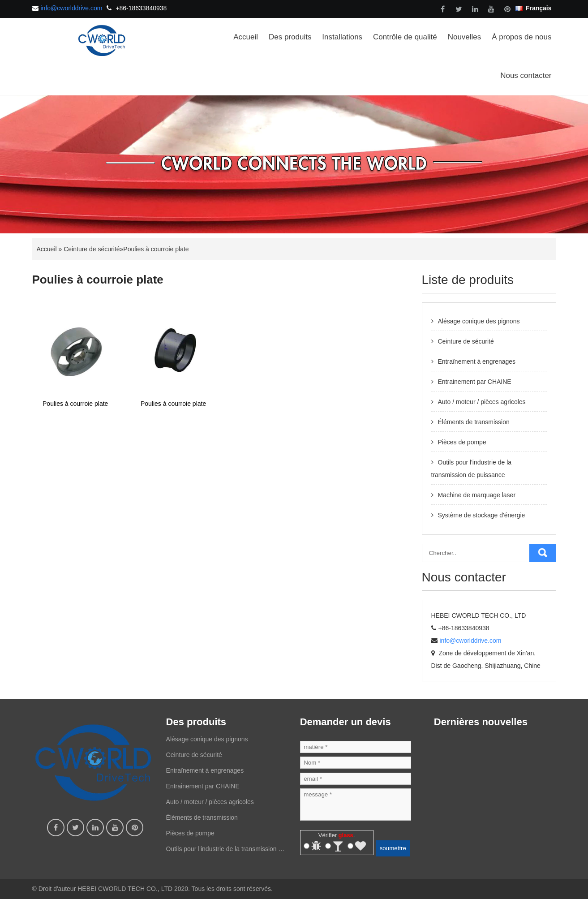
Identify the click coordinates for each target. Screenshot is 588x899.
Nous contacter (526, 75)
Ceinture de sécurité (92, 249)
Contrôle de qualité (405, 37)
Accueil (246, 37)
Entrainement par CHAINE (475, 382)
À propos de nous (521, 37)
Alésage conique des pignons (479, 321)
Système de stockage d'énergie (482, 515)
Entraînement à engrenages (477, 361)
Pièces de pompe (462, 442)
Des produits (290, 37)
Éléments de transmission (474, 422)
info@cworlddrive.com (72, 8)
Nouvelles (465, 37)
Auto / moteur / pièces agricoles (482, 402)
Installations (342, 37)
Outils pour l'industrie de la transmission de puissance (226, 851)
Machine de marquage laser (477, 495)
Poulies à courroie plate (156, 249)
